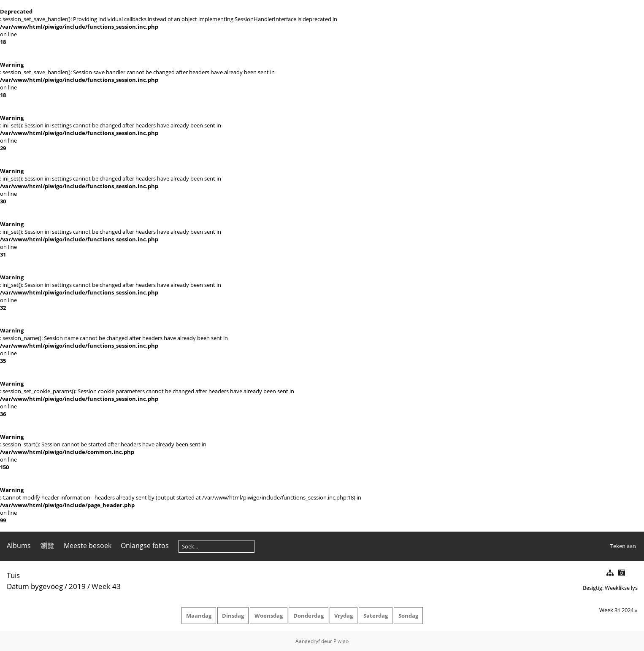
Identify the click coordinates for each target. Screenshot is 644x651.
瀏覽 (47, 546)
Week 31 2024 (616, 610)
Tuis (13, 575)
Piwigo (341, 641)
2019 (77, 586)
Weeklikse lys (621, 588)
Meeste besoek (88, 546)
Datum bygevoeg (35, 586)
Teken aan (623, 546)
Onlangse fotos (145, 546)
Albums (19, 546)
